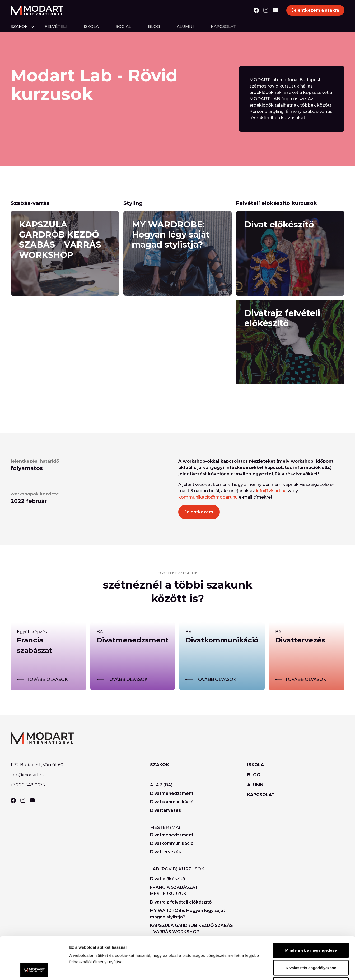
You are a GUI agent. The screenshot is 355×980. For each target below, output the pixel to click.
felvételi (56, 26)
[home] (37, 10)
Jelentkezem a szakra (315, 10)
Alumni (185, 26)
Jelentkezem (199, 512)
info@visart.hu (271, 491)
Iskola (91, 26)
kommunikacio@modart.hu (208, 497)
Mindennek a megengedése (311, 911)
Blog (154, 26)
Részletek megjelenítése (300, 970)
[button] (28, 27)
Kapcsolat (223, 26)
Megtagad (311, 945)
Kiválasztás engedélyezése (311, 928)
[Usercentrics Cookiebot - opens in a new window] (34, 970)
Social (123, 26)
